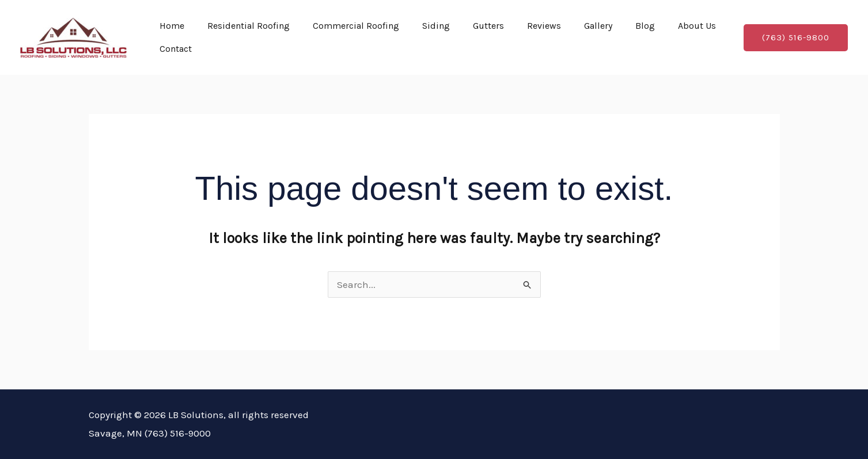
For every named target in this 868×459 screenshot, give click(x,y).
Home (172, 26)
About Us (697, 26)
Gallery (598, 26)
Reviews (544, 26)
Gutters (488, 26)
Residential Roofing (249, 26)
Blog (645, 26)
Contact (176, 49)
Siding (436, 26)
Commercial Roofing (356, 26)
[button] (796, 38)
